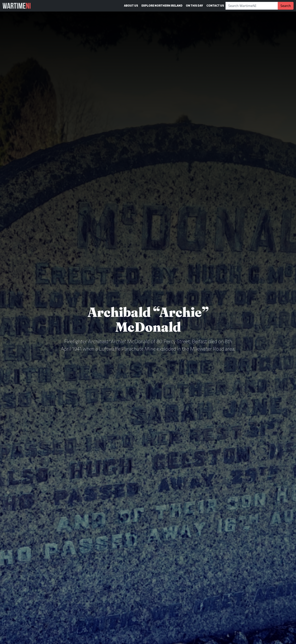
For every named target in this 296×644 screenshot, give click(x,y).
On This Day (194, 6)
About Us (131, 6)
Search (286, 6)
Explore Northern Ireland (162, 6)
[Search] (252, 6)
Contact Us (215, 6)
